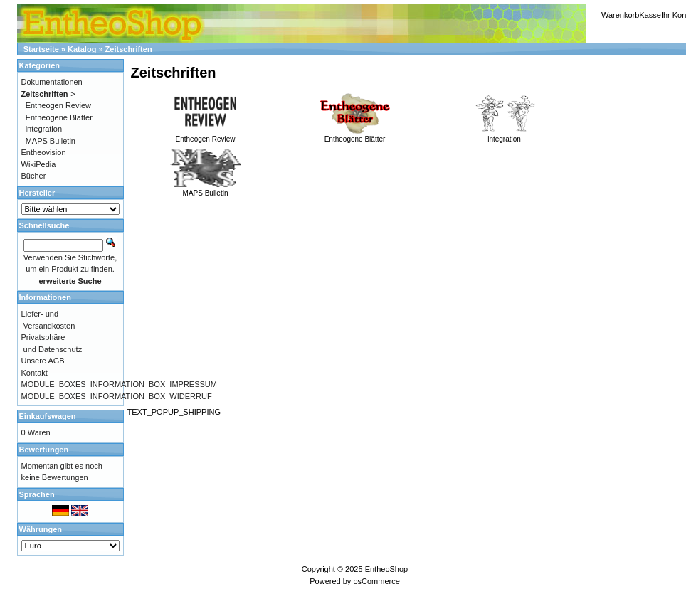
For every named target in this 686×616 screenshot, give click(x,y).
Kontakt (35, 373)
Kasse (650, 15)
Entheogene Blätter (355, 135)
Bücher (34, 176)
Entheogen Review (206, 135)
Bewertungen (44, 450)
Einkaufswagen (48, 416)
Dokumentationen (52, 82)
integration (505, 135)
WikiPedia (39, 164)
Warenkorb (620, 15)
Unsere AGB (43, 361)
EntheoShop (387, 569)
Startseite (41, 49)
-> (48, 94)
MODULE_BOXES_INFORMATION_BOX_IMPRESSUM (119, 384)
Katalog (82, 49)
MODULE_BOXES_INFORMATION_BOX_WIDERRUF (117, 396)
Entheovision (44, 152)
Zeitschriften (129, 49)
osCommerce (376, 581)
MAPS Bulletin (206, 189)
